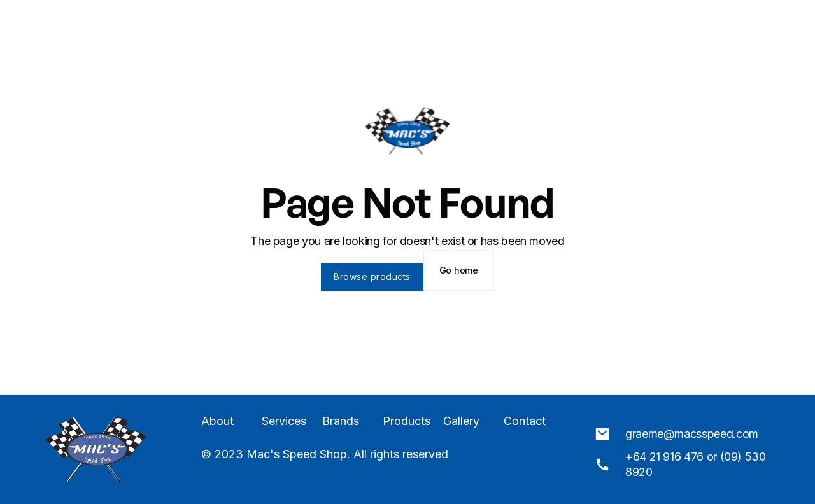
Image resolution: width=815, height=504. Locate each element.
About (217, 421)
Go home (459, 270)
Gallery (461, 421)
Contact (525, 421)
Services (284, 421)
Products (407, 421)
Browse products (372, 276)
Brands (341, 421)
